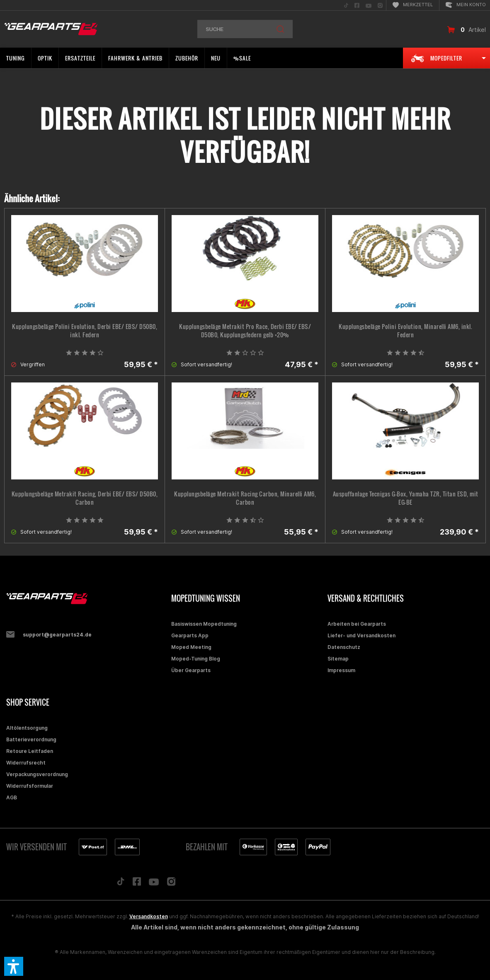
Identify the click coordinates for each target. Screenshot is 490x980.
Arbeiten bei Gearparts (357, 624)
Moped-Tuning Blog (196, 659)
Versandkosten (149, 916)
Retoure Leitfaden (30, 751)
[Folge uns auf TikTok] (121, 883)
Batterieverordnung (31, 739)
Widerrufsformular (30, 786)
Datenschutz (344, 647)
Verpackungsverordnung (37, 774)
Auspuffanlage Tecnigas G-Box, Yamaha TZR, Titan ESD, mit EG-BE (406, 498)
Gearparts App (190, 635)
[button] (14, 966)
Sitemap (338, 659)
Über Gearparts (191, 670)
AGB (12, 797)
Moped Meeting (191, 647)
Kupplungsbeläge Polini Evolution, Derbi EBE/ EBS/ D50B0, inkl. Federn (85, 331)
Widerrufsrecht (26, 763)
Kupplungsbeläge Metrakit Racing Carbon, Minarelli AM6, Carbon (245, 498)
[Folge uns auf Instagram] (171, 884)
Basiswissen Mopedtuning (204, 624)
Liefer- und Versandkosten (361, 635)
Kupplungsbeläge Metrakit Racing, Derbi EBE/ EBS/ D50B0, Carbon (85, 498)
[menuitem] (346, 5)
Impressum (341, 670)
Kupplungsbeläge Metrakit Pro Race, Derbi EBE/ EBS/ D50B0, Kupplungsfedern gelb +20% (245, 331)
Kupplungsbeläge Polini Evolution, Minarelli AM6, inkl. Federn (405, 331)
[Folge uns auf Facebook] (137, 883)
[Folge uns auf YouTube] (154, 884)
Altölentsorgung (27, 728)
